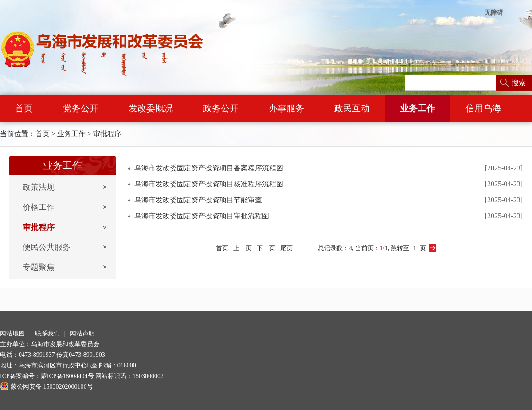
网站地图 (12, 333)
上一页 (243, 248)
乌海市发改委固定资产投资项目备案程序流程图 (209, 168)
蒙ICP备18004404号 (67, 376)
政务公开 (221, 108)
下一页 (266, 248)
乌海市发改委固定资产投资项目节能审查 (198, 200)
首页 (24, 108)
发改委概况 (151, 108)
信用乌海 (483, 108)
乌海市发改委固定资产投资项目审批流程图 (202, 216)
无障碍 (494, 13)
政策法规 (39, 187)
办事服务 (286, 108)
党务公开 (81, 108)
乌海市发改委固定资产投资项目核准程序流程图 (209, 184)
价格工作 (39, 207)
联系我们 (47, 333)
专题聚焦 (39, 267)
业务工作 (418, 108)
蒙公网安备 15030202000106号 (47, 387)
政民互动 (352, 108)
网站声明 (82, 333)
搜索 (519, 83)
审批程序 (107, 134)
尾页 (286, 248)
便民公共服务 (47, 247)
